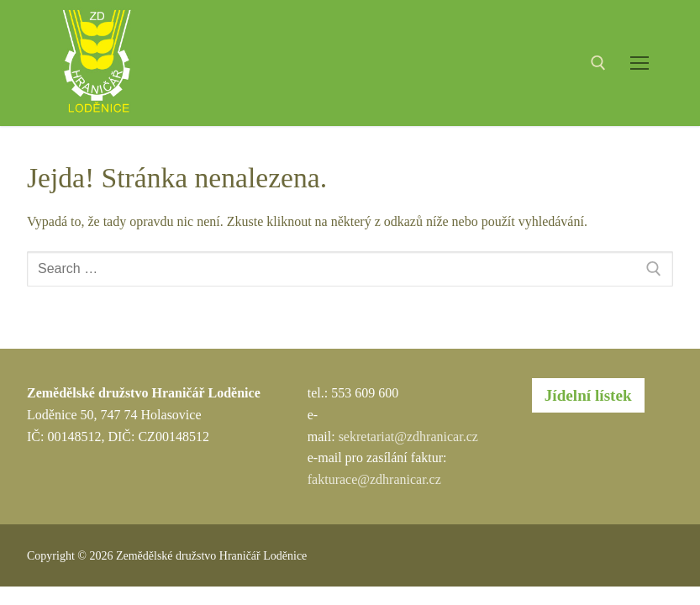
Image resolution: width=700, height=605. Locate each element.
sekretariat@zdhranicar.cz (408, 437)
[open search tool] (598, 63)
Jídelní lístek (588, 395)
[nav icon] (639, 63)
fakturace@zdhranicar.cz (374, 479)
